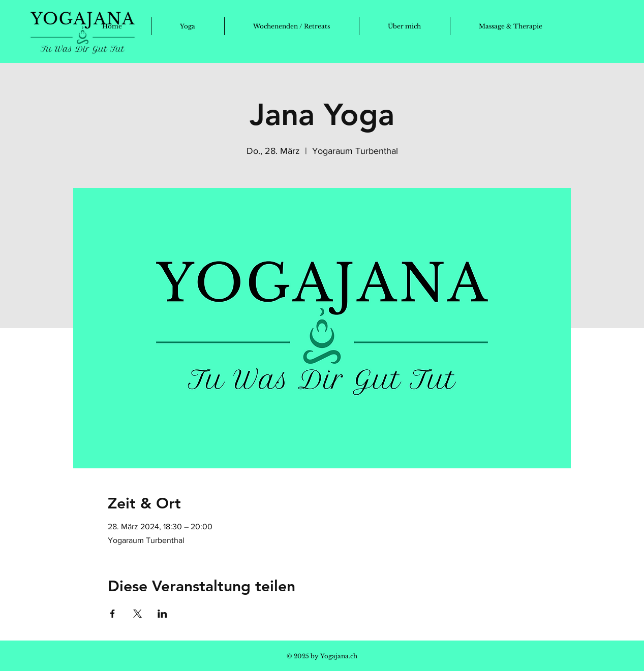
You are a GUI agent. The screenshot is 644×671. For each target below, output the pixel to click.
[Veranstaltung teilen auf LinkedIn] (162, 614)
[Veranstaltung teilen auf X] (137, 614)
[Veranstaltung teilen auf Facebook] (113, 614)
